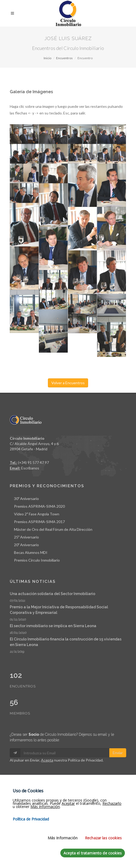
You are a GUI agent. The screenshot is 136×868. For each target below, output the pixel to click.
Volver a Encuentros (68, 383)
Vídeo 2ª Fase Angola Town (37, 514)
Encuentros (64, 58)
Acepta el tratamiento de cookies (93, 856)
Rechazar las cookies (103, 841)
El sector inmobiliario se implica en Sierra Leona (53, 626)
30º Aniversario (26, 499)
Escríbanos (30, 468)
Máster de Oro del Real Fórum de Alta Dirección (53, 529)
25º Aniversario (26, 537)
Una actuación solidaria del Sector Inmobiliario (53, 594)
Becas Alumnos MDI (31, 552)
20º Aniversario (26, 545)
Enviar (118, 753)
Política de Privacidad (85, 760)
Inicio (47, 58)
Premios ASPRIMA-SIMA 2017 (39, 522)
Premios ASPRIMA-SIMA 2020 (39, 506)
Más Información (63, 841)
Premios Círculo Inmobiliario (37, 560)
